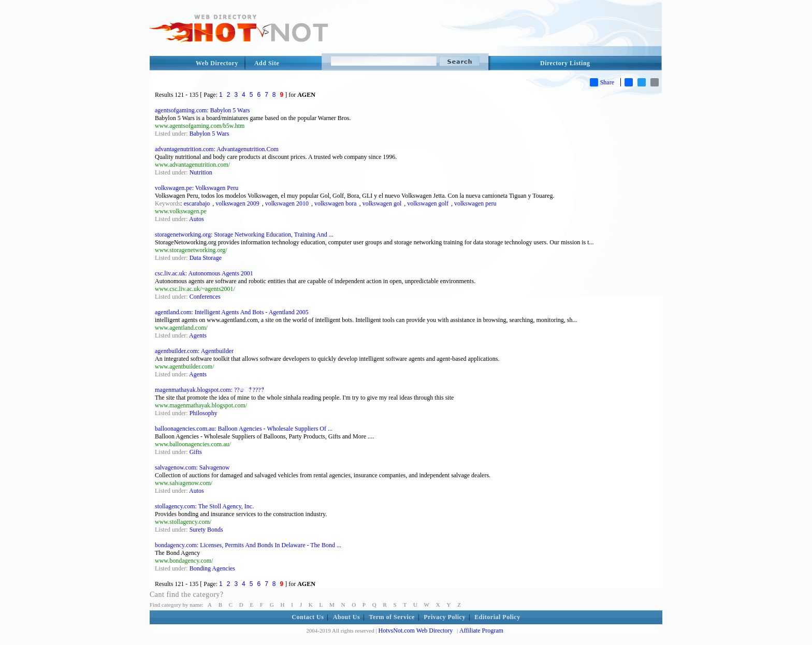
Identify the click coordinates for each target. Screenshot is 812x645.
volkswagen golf (428, 203)
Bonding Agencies (212, 568)
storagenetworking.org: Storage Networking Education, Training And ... (244, 234)
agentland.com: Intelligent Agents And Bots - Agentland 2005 (232, 312)
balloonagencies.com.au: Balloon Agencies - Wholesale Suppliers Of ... (244, 429)
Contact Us (308, 617)
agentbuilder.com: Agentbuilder (194, 351)
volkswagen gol (382, 203)
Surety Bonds (206, 530)
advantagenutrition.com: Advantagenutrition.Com (217, 149)
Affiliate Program (481, 631)
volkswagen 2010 (287, 203)
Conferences (205, 297)
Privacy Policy (445, 617)
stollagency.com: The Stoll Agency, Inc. (204, 506)
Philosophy (204, 413)
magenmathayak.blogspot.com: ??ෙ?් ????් (209, 390)
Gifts (196, 452)
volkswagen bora (336, 203)
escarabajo (197, 203)
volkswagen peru (475, 203)
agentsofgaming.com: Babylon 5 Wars (202, 110)
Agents (198, 335)
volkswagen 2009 (237, 203)
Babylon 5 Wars (209, 134)
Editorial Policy (497, 617)
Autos (197, 219)
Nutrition (201, 172)
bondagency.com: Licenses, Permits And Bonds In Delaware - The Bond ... (248, 545)
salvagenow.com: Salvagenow (192, 467)
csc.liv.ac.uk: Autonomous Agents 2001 (204, 273)
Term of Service (392, 617)
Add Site (267, 63)
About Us (346, 617)
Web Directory (217, 63)
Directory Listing (565, 63)
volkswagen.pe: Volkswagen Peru (197, 188)
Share (602, 82)
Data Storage (206, 258)
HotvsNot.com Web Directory (416, 631)
